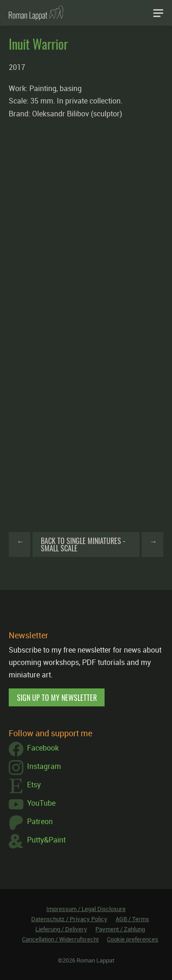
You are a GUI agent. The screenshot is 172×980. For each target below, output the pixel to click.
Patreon (31, 823)
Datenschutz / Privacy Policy (69, 919)
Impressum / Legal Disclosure (86, 909)
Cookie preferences (133, 939)
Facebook (34, 749)
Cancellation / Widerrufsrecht (60, 939)
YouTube (32, 804)
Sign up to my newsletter (57, 698)
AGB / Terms (132, 919)
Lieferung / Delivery (61, 929)
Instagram (35, 768)
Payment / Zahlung (120, 929)
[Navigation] (158, 13)
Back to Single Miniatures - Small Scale (83, 544)
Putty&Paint (37, 841)
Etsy (25, 786)
